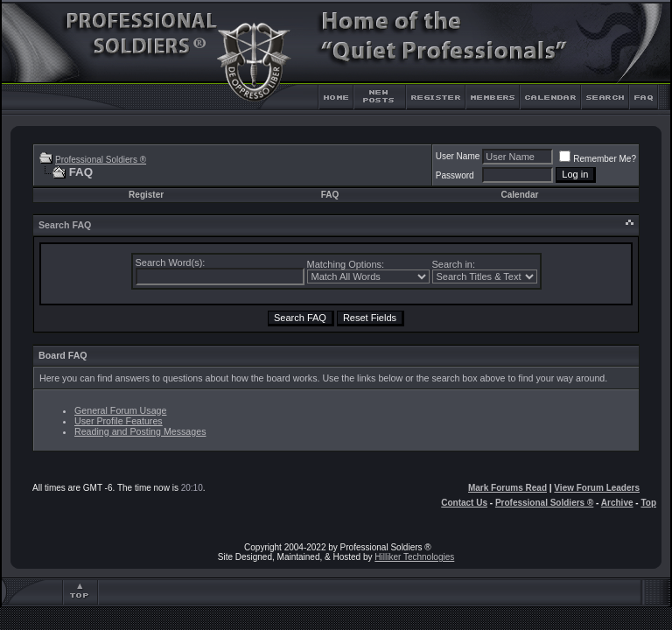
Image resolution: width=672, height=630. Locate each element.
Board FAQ (63, 355)
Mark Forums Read (507, 488)
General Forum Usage (120, 410)
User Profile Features (119, 421)
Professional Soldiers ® (101, 160)
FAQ (330, 195)
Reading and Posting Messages (140, 431)
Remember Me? (598, 159)
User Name (458, 156)
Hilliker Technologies (414, 557)
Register (146, 195)
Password (455, 175)
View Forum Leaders (597, 488)
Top (648, 503)
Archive (617, 503)
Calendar (520, 195)
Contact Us (464, 503)
